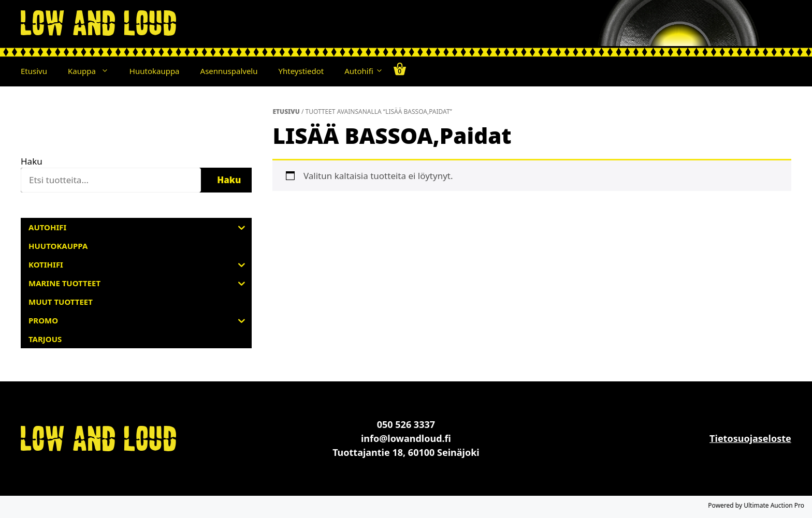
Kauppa (93, 71)
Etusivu (34, 71)
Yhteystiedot (301, 71)
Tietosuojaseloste (750, 438)
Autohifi (364, 71)
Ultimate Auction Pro (774, 505)
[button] (107, 71)
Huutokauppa (155, 71)
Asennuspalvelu (229, 71)
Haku (32, 161)
